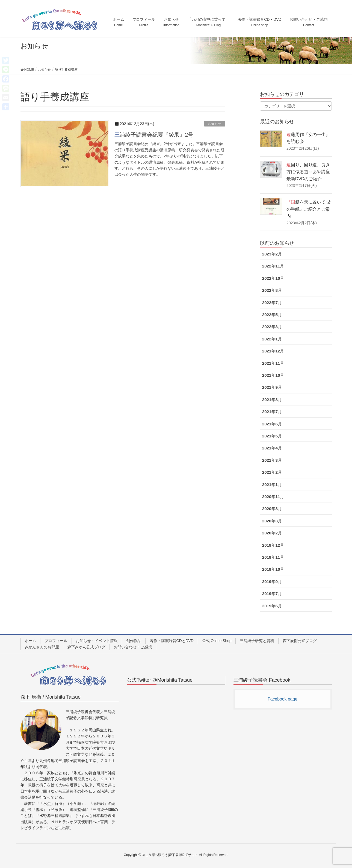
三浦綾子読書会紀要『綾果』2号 (154, 135)
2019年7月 (272, 594)
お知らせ (215, 124)
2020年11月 (273, 497)
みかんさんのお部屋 (42, 647)
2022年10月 (273, 278)
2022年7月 (272, 303)
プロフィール (56, 641)
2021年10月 (273, 375)
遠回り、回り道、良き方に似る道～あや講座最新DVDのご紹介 (308, 172)
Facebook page (283, 699)
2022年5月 (272, 315)
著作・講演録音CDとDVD (172, 641)
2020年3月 (272, 521)
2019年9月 (272, 582)
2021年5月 (272, 436)
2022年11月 (273, 266)
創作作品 (134, 641)
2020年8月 (272, 509)
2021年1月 (272, 485)
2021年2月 (272, 472)
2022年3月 (272, 327)
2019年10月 (273, 569)
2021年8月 (272, 400)
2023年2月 (272, 254)
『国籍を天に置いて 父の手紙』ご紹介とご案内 (309, 209)
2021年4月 (272, 448)
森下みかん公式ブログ (86, 647)
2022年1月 (272, 339)
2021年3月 (272, 460)
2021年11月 (273, 363)
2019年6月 (272, 606)
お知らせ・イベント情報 (97, 641)
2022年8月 (272, 290)
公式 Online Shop (217, 641)
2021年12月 (273, 351)
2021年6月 (272, 424)
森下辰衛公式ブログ (300, 641)
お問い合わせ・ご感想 (133, 647)
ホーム (31, 641)
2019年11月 (273, 557)
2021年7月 (272, 412)
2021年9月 (272, 387)
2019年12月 (273, 545)
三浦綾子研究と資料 (257, 641)
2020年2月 (272, 533)
